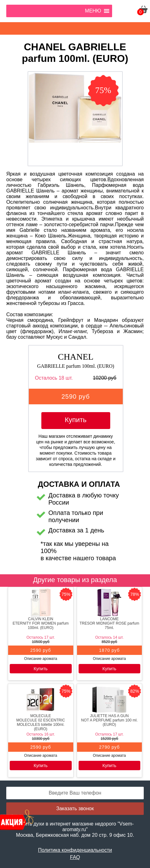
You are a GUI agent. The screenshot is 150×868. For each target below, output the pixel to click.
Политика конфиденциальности (75, 850)
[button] (93, 11)
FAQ (75, 857)
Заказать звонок (75, 808)
